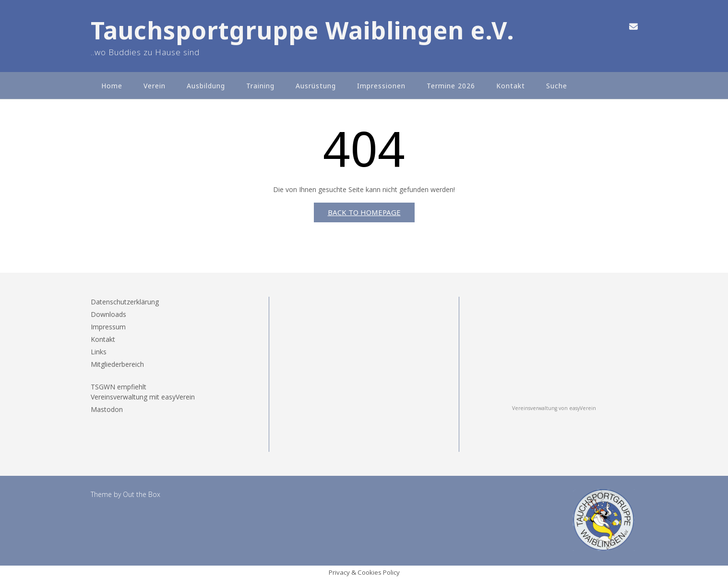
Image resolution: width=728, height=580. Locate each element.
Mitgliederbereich (117, 364)
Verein (155, 86)
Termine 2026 (451, 86)
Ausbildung (206, 86)
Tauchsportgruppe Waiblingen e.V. (303, 30)
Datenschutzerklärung (125, 302)
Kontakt (511, 86)
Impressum (108, 327)
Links (99, 352)
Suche (557, 86)
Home (112, 86)
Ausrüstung (316, 86)
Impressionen (381, 86)
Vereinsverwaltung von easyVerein (554, 408)
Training (260, 86)
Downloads (108, 314)
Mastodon (107, 409)
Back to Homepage (364, 212)
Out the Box (142, 494)
